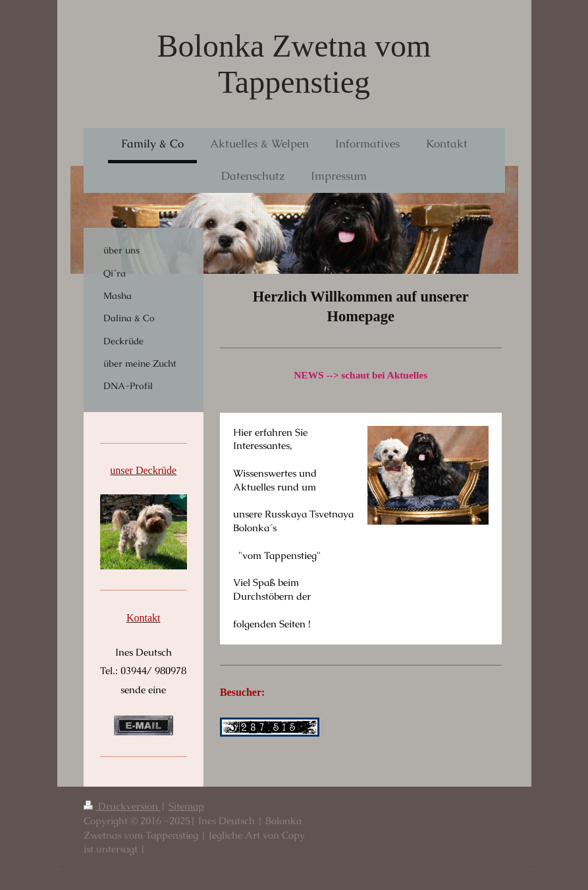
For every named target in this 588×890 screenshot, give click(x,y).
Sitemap (186, 806)
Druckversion (122, 806)
